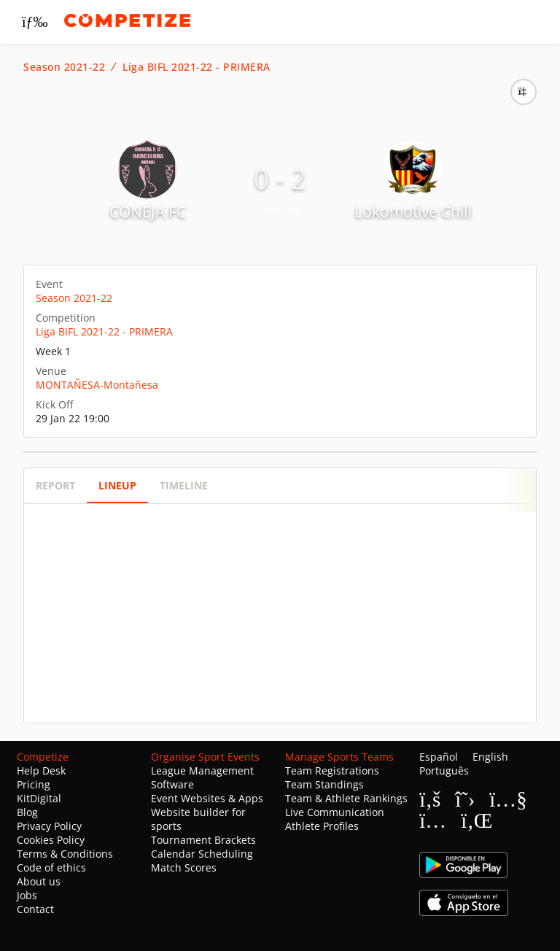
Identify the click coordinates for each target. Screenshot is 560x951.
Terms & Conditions (65, 854)
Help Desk (41, 770)
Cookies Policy (51, 840)
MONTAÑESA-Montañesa (97, 385)
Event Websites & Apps (207, 798)
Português (444, 770)
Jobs (27, 895)
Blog (27, 812)
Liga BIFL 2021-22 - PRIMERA (197, 67)
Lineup (117, 485)
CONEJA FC (148, 211)
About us (39, 881)
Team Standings (324, 784)
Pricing (34, 784)
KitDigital (39, 798)
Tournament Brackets (203, 840)
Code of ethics (51, 867)
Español (439, 757)
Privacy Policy (49, 826)
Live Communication (335, 812)
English (490, 757)
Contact (35, 909)
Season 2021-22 (64, 67)
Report (55, 485)
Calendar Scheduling (202, 854)
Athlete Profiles (322, 826)
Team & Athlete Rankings (346, 798)
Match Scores (184, 867)
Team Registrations (332, 770)
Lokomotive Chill (413, 211)
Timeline (184, 485)
